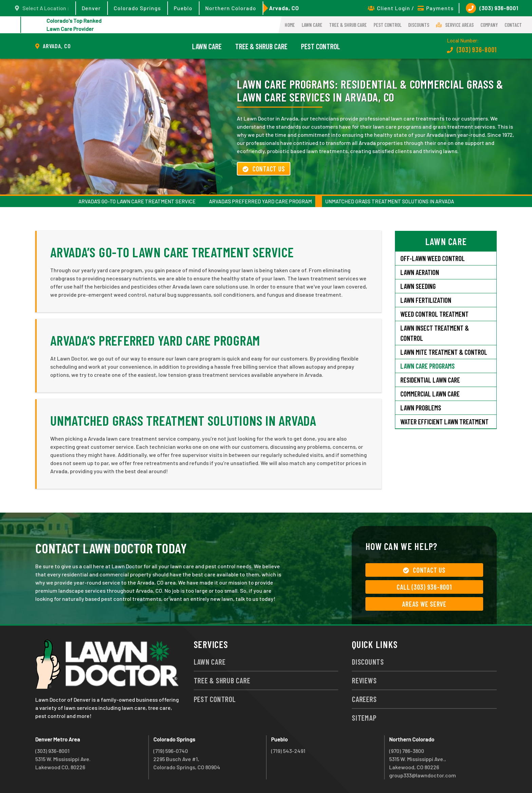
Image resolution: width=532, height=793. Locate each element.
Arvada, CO (284, 8)
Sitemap (364, 718)
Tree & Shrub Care (348, 25)
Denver (91, 8)
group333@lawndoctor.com (423, 775)
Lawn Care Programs (427, 366)
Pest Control (387, 25)
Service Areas (455, 25)
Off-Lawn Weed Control (433, 258)
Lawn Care (312, 25)
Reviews (364, 680)
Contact (513, 25)
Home (290, 25)
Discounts (419, 25)
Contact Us (264, 169)
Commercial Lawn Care (430, 394)
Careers (364, 699)
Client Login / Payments (411, 8)
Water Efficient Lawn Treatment (444, 422)
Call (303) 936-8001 (424, 587)
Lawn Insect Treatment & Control (435, 333)
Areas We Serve (424, 604)
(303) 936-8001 (492, 8)
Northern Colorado (231, 8)
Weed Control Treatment (434, 314)
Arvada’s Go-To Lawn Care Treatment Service (137, 201)
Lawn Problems (421, 408)
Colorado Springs (137, 8)
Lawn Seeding (418, 286)
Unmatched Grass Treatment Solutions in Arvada (390, 201)
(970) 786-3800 (407, 751)
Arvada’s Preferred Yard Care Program (260, 201)
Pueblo (183, 8)
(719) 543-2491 (288, 751)
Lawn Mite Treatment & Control (444, 352)
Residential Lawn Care (430, 380)
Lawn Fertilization (426, 300)
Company (489, 25)
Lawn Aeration (420, 272)
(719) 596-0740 (171, 751)
